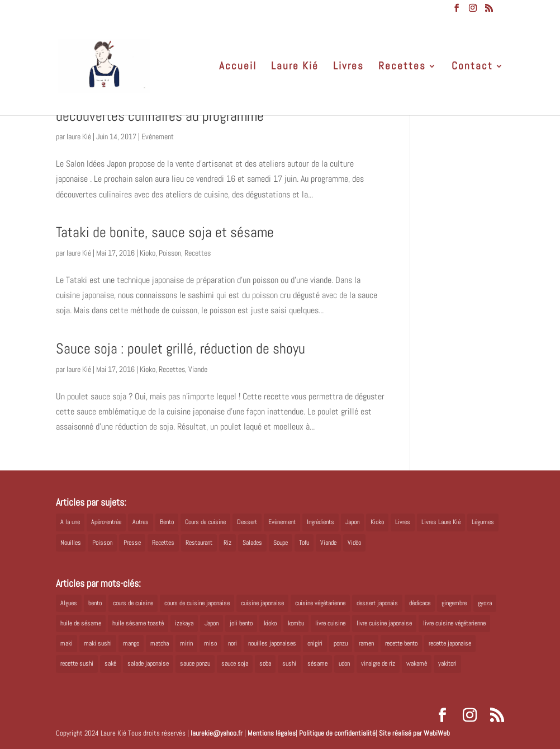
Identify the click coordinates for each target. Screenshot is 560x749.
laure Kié (79, 136)
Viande (198, 369)
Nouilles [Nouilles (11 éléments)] (71, 543)
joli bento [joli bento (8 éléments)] (241, 623)
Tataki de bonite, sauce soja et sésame (165, 232)
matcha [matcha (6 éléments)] (160, 643)
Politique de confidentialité (337, 733)
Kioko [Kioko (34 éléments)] (377, 522)
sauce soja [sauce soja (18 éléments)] (235, 663)
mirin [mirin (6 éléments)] (186, 643)
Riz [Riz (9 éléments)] (227, 543)
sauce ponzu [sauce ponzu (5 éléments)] (195, 663)
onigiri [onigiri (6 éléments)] (315, 643)
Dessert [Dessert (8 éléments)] (247, 522)
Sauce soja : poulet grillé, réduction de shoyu (181, 349)
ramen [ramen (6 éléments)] (366, 643)
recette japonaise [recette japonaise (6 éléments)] (450, 643)
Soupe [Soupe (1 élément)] (281, 543)
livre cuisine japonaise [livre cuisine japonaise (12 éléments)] (384, 623)
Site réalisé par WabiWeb (414, 733)
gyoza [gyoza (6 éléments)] (485, 603)
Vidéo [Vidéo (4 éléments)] (354, 543)
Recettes (402, 67)
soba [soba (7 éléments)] (265, 663)
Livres (348, 67)
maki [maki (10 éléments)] (67, 643)
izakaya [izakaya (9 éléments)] (184, 623)
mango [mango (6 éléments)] (131, 643)
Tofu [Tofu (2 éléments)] (304, 543)
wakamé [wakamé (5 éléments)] (417, 663)
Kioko (148, 253)
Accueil (238, 67)
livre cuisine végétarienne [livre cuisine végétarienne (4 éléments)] (454, 623)
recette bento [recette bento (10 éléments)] (401, 643)
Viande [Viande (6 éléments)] (328, 543)
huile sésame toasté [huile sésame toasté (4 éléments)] (138, 623)
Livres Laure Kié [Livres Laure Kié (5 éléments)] (441, 522)
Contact (472, 67)
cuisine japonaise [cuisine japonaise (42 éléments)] (262, 603)
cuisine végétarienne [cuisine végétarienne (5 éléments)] (320, 603)
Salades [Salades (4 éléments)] (252, 543)
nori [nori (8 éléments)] (232, 643)
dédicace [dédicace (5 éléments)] (420, 603)
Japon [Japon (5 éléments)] (352, 522)
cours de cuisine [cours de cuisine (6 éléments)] (133, 603)
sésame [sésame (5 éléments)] (317, 663)
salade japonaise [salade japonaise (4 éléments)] (148, 663)
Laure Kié (295, 67)
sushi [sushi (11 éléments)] (289, 663)
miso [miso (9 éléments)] (210, 643)
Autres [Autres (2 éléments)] (141, 522)
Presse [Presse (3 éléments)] (132, 543)
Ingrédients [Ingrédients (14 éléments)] (321, 522)
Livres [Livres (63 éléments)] (403, 522)
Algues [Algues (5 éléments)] (69, 603)
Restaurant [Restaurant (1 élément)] (199, 543)
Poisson (170, 253)
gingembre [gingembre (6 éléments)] (454, 603)
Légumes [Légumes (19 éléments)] (483, 522)
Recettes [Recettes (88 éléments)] (163, 543)
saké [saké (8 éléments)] (110, 663)
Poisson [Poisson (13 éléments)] (102, 543)
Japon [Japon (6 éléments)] (212, 623)
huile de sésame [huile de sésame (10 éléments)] (81, 623)
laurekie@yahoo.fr (217, 733)
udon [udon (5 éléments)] (344, 663)
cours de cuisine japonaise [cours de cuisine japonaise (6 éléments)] (197, 603)
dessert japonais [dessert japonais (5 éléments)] (377, 603)
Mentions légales (272, 733)
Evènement (158, 136)
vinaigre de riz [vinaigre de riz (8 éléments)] (378, 663)
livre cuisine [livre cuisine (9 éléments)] (330, 623)
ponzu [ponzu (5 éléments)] (341, 643)
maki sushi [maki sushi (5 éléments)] (98, 643)
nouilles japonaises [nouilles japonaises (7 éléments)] (272, 643)
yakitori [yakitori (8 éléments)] (447, 663)
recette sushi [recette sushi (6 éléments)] (77, 663)
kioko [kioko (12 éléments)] (270, 623)
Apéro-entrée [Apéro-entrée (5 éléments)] (106, 522)
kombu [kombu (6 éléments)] (296, 623)
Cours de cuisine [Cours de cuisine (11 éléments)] (205, 522)
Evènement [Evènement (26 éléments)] (282, 522)
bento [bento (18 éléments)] (95, 603)
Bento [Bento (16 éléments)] (167, 522)
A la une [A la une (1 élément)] (70, 522)
